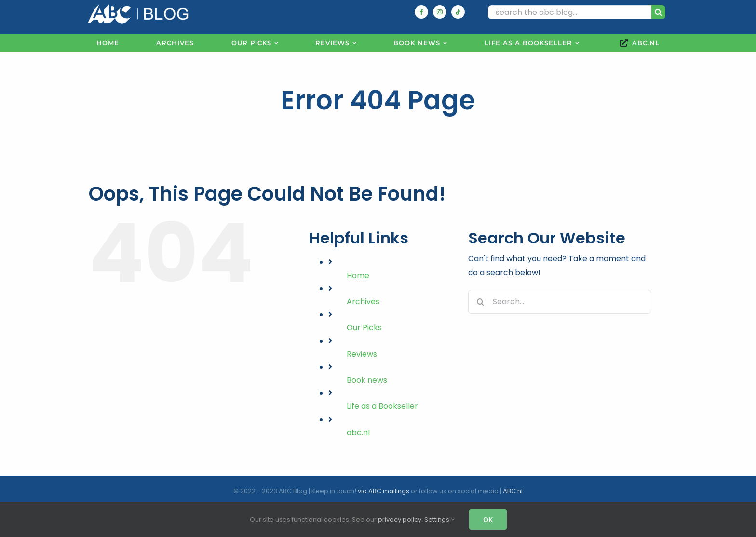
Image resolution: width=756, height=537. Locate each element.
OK (488, 519)
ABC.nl (513, 491)
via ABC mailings (384, 491)
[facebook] (421, 12)
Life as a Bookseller (382, 406)
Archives (363, 302)
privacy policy (400, 519)
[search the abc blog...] (570, 12)
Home (358, 275)
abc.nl (358, 433)
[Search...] (560, 302)
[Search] (658, 12)
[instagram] (440, 12)
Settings (439, 519)
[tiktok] (458, 12)
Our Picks (364, 328)
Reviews (362, 354)
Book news (367, 380)
